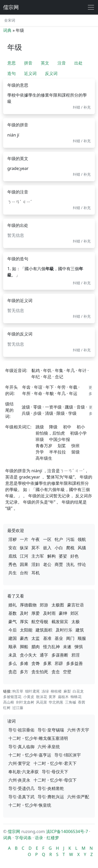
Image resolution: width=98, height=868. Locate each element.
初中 (67, 427)
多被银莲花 (12, 697)
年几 (71, 370)
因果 (24, 564)
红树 (7, 708)
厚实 (24, 622)
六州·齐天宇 (78, 730)
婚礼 (13, 605)
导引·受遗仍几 (21, 788)
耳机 (36, 573)
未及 (13, 655)
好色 (74, 556)
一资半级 (53, 407)
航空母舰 (40, 622)
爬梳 (70, 548)
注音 (62, 63)
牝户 (59, 539)
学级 (72, 413)
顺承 (13, 647)
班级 (40, 439)
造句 (11, 73)
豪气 (13, 622)
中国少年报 (60, 439)
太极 (76, 622)
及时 (24, 613)
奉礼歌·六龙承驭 (24, 772)
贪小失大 (28, 655)
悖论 (82, 564)
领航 (82, 539)
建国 (13, 638)
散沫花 (42, 697)
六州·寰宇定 (19, 763)
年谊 (38, 387)
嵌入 (47, 548)
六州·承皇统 (49, 747)
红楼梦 (53, 838)
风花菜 (42, 702)
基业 (59, 638)
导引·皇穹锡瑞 (51, 730)
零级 (37, 407)
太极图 (58, 605)
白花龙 (78, 691)
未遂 (67, 647)
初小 (81, 427)
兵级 (26, 413)
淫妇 (36, 564)
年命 (38, 393)
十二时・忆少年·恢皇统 (30, 805)
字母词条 (23, 838)
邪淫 (76, 655)
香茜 (82, 702)
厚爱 (36, 613)
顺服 (82, 638)
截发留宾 (60, 622)
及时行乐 (64, 630)
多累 (47, 663)
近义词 (30, 73)
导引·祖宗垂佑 (21, 730)
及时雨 (49, 613)
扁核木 (63, 697)
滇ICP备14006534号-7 (67, 831)
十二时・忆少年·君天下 (55, 763)
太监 (36, 638)
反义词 (51, 73)
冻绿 (45, 691)
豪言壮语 (76, 605)
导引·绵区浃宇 (67, 755)
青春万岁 (44, 446)
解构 (51, 556)
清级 (49, 413)
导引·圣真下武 (21, 797)
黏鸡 (36, 370)
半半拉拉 (57, 452)
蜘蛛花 (76, 697)
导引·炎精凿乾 (51, 788)
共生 (13, 573)
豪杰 (24, 638)
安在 (13, 548)
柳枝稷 (56, 691)
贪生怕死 (40, 672)
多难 (24, 663)
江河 (24, 556)
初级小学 (78, 433)
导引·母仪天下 (55, 772)
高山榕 (9, 702)
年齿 (26, 387)
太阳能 (26, 630)
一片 (24, 539)
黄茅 (52, 697)
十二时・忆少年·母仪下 (55, 780)
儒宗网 (11, 7)
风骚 (82, 548)
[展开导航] (91, 7)
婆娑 (63, 556)
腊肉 (36, 647)
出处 (78, 63)
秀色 (13, 564)
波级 (26, 407)
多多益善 (74, 663)
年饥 (47, 370)
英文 (45, 63)
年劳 (61, 387)
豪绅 (63, 613)
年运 (73, 393)
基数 (13, 613)
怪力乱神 (51, 647)
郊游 (44, 605)
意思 (11, 63)
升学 (40, 452)
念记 (59, 377)
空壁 (67, 672)
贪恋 (13, 672)
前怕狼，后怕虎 (50, 433)
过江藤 (18, 708)
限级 (61, 413)
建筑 (80, 630)
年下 (50, 387)
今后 (13, 630)
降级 (53, 427)
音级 (81, 407)
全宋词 (10, 20)
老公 (47, 564)
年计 (82, 370)
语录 (39, 838)
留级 (76, 452)
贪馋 (36, 663)
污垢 (70, 539)
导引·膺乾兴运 (51, 797)
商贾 (59, 564)
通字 (44, 655)
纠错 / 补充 (82, 107)
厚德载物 (28, 605)
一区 (47, 539)
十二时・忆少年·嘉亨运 (30, 755)
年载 (73, 387)
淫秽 (13, 539)
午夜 (36, 539)
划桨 (62, 446)
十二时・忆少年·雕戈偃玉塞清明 (38, 738)
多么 (13, 663)
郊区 (74, 613)
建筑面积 (44, 630)
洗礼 (70, 564)
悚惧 (79, 647)
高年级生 (44, 458)
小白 (59, 548)
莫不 (36, 548)
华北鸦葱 (56, 702)
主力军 (38, 556)
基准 (47, 638)
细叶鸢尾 (32, 691)
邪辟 (59, 663)
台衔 (24, 573)
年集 (59, 370)
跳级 (40, 427)
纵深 (24, 548)
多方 (24, 672)
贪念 (56, 672)
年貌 (50, 393)
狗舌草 (18, 691)
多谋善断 (60, 655)
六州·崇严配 (78, 797)
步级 (37, 413)
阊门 (70, 638)
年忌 (47, 377)
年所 (26, 393)
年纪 (36, 377)
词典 (7, 30)
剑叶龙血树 (25, 702)
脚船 (24, 647)
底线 (13, 556)
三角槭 (71, 702)
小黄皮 (29, 697)
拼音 (28, 63)
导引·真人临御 (21, 747)
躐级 (69, 407)
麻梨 (67, 691)
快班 (76, 446)
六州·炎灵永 (19, 780)
